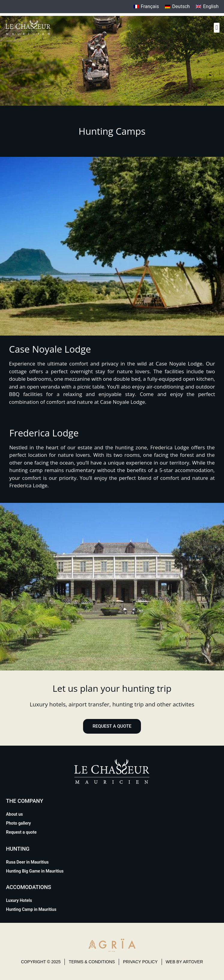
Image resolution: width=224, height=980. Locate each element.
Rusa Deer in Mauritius (27, 862)
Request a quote (21, 832)
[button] (217, 28)
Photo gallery (18, 823)
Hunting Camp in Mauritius (31, 909)
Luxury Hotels (19, 900)
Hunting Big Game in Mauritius (35, 871)
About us (14, 814)
